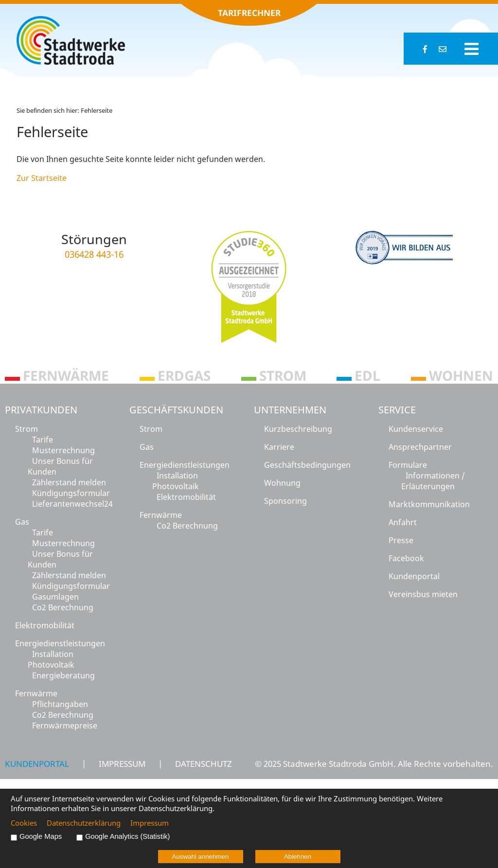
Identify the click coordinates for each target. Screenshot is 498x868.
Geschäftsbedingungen (307, 465)
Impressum (122, 763)
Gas (22, 522)
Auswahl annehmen (200, 857)
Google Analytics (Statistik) (127, 836)
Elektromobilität (45, 625)
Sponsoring (285, 501)
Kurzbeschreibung (298, 429)
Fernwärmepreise (65, 726)
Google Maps (41, 836)
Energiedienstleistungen (60, 643)
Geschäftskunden (176, 410)
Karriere (279, 447)
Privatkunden (41, 410)
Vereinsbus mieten (423, 594)
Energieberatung (63, 675)
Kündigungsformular (71, 493)
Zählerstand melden (69, 482)
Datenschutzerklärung (84, 823)
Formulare (408, 465)
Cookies (24, 823)
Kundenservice (416, 429)
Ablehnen (298, 857)
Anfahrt (403, 522)
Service (397, 410)
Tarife (43, 440)
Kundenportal (414, 576)
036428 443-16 (94, 254)
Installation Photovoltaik (51, 659)
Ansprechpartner (420, 447)
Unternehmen (290, 410)
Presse (401, 540)
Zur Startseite (42, 178)
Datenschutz (204, 763)
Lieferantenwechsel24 (72, 504)
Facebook (406, 558)
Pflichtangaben (60, 704)
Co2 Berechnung (63, 607)
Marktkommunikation (429, 504)
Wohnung (282, 483)
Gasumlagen (55, 597)
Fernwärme (36, 693)
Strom (27, 429)
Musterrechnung (63, 450)
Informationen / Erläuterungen (433, 481)
